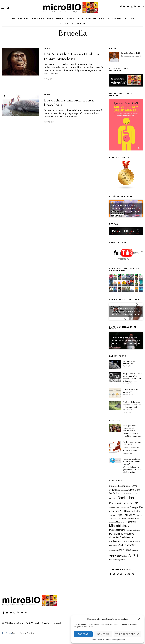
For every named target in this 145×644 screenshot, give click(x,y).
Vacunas (38, 18)
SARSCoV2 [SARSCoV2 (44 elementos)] (128, 545)
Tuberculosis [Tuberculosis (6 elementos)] (114, 551)
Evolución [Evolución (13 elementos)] (136, 511)
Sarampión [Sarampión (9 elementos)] (114, 546)
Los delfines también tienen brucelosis (69, 103)
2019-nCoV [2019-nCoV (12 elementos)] (115, 493)
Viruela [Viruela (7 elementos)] (126, 556)
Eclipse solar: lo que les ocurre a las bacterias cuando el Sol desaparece (132, 377)
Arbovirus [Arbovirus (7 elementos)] (113, 499)
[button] (139, 619)
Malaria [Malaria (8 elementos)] (119, 522)
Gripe (70, 18)
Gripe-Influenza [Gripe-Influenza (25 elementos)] (125, 515)
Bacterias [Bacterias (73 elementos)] (126, 498)
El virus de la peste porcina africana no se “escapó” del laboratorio (132, 406)
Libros (117, 18)
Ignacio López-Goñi (130, 53)
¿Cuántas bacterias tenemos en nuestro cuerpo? (132, 461)
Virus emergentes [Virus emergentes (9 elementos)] (117, 560)
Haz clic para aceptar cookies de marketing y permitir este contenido (126, 208)
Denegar (103, 634)
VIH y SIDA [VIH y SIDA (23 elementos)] (116, 556)
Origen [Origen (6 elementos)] (138, 530)
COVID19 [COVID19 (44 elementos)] (132, 503)
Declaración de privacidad (115, 639)
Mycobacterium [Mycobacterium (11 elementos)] (117, 530)
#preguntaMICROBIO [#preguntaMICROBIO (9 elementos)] (130, 490)
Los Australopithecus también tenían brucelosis (71, 56)
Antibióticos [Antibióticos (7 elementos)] (135, 493)
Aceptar (83, 634)
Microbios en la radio (93, 18)
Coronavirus (20, 18)
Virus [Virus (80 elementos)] (134, 555)
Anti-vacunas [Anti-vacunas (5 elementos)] (125, 494)
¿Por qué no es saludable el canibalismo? (129, 428)
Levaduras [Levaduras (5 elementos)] (112, 522)
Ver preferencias (127, 634)
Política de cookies (97, 639)
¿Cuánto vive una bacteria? (131, 391)
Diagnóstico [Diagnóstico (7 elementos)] (125, 508)
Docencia (67, 24)
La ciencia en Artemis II (131, 56)
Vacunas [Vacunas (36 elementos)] (125, 550)
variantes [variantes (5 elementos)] (135, 551)
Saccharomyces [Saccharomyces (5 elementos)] (135, 541)
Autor (81, 24)
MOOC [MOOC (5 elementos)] (129, 526)
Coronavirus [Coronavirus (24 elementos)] (117, 503)
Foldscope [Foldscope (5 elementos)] (112, 515)
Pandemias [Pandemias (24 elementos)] (116, 534)
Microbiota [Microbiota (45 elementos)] (117, 526)
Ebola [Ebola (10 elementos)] (128, 511)
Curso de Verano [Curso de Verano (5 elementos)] (114, 508)
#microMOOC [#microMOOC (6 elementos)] (132, 486)
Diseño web (7, 633)
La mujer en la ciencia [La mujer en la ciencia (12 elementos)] (129, 519)
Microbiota (55, 18)
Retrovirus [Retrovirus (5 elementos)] (126, 541)
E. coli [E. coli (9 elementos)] (122, 511)
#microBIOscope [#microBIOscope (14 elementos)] (118, 486)
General (48, 49)
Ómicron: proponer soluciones (132, 443)
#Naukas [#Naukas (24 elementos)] (115, 490)
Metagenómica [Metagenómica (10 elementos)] (130, 522)
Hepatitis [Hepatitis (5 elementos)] (139, 515)
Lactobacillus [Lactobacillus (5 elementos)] (113, 519)
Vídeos (130, 18)
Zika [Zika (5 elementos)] (127, 560)
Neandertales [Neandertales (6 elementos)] (130, 530)
